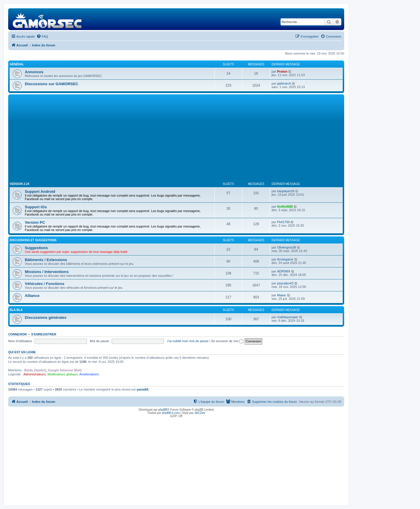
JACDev (200, 413)
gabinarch (284, 83)
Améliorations (89, 374)
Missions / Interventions (47, 272)
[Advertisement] (176, 139)
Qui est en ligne (22, 352)
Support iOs (36, 207)
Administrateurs (34, 374)
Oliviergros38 (287, 247)
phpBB (163, 410)
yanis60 (142, 389)
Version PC (35, 222)
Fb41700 (283, 222)
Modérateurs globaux (63, 374)
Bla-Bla (16, 310)
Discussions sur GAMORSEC (51, 84)
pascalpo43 (285, 283)
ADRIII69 (284, 271)
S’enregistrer (44, 334)
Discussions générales (46, 318)
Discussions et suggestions (33, 240)
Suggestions (36, 248)
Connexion (17, 334)
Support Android (40, 191)
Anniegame (285, 259)
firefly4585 (285, 207)
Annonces (34, 72)
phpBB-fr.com (171, 413)
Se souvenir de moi (227, 341)
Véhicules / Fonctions (45, 284)
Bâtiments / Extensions (46, 260)
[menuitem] (42, 36)
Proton (282, 71)
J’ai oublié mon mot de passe (188, 341)
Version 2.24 (19, 184)
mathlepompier (288, 317)
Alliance (32, 296)
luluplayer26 (286, 191)
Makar (282, 295)
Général (17, 64)
